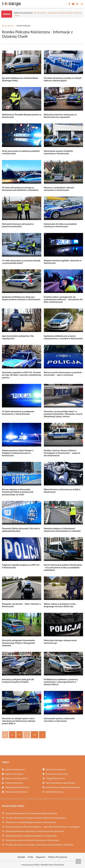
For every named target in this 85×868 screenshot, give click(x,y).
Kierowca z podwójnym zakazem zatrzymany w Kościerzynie (59, 189)
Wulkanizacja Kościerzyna (17, 787)
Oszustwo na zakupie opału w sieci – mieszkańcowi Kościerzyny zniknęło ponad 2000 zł (19, 721)
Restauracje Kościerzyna (16, 792)
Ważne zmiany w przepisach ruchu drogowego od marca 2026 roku (60, 605)
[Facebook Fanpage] (69, 4)
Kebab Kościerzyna (55, 792)
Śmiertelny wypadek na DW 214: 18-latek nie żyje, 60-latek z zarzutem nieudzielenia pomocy (22, 375)
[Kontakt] (73, 4)
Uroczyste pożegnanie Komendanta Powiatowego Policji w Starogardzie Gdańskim (18, 643)
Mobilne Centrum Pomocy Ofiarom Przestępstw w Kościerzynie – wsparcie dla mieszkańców (62, 453)
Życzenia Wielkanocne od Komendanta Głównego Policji (31, 813)
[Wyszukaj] (77, 4)
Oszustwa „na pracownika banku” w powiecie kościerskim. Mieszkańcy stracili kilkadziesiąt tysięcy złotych (63, 414)
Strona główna (8, 26)
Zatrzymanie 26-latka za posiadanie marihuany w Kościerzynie (60, 225)
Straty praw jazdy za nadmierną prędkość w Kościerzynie (31, 836)
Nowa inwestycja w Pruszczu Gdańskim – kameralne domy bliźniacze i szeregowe (42, 827)
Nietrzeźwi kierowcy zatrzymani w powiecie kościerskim (18, 225)
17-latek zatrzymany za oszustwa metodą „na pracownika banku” (21, 262)
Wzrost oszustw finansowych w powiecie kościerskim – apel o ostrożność (63, 374)
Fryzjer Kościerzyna (14, 783)
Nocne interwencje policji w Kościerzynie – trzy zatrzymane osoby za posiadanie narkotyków (63, 567)
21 (35, 735)
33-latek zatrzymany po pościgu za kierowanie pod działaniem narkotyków (20, 189)
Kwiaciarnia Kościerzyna (57, 774)
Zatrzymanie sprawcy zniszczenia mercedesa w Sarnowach (59, 720)
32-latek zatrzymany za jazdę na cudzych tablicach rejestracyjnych (63, 79)
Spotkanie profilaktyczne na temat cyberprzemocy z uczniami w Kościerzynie (63, 337)
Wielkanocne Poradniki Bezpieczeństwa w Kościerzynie (31, 822)
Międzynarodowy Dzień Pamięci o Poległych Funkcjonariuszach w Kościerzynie (18, 453)
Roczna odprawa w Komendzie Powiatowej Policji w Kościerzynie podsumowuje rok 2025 (18, 492)
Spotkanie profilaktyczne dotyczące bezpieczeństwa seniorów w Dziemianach (21, 298)
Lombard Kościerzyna (15, 769)
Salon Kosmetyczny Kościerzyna (60, 783)
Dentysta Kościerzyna (56, 769)
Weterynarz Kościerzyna (16, 778)
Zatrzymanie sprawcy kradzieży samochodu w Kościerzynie (58, 152)
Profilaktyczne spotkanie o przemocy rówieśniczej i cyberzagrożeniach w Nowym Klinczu (61, 682)
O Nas (31, 857)
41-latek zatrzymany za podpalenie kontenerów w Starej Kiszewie (18, 413)
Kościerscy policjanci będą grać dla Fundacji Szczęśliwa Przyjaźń (18, 681)
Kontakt (21, 857)
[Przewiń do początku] (78, 861)
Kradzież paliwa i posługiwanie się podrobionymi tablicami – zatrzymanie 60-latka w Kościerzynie (63, 299)
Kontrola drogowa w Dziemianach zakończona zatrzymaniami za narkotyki (62, 530)
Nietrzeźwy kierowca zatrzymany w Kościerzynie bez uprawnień (60, 116)
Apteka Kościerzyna (14, 774)
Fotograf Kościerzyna (55, 778)
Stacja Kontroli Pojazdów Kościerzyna (63, 787)
